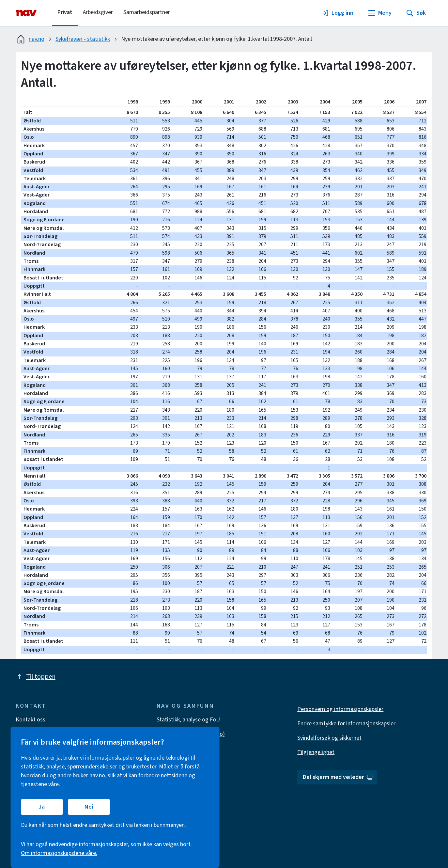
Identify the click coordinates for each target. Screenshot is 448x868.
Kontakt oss (31, 720)
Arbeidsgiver (98, 12)
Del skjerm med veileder (338, 777)
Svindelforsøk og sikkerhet (329, 738)
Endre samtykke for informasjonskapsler (346, 724)
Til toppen (36, 677)
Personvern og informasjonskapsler (340, 709)
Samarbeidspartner (147, 12)
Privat (65, 12)
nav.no (30, 39)
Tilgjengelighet (316, 752)
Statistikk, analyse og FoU (188, 720)
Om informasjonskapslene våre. (59, 853)
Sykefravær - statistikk (83, 39)
